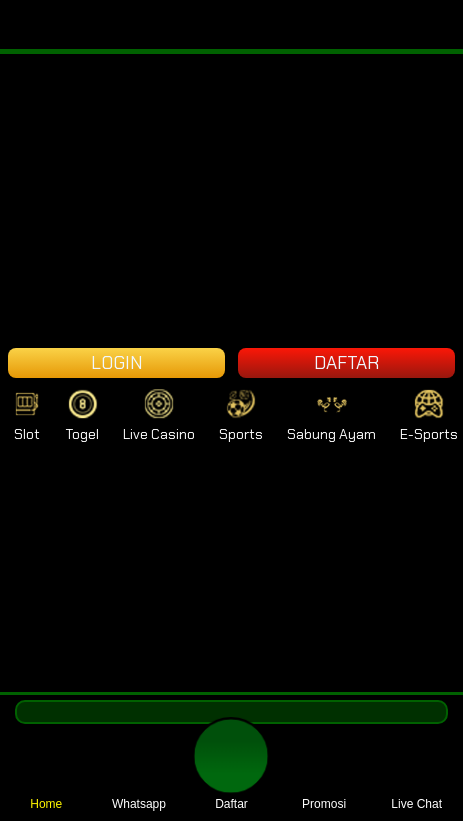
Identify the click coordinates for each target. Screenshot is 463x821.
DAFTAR (346, 363)
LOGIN (117, 363)
